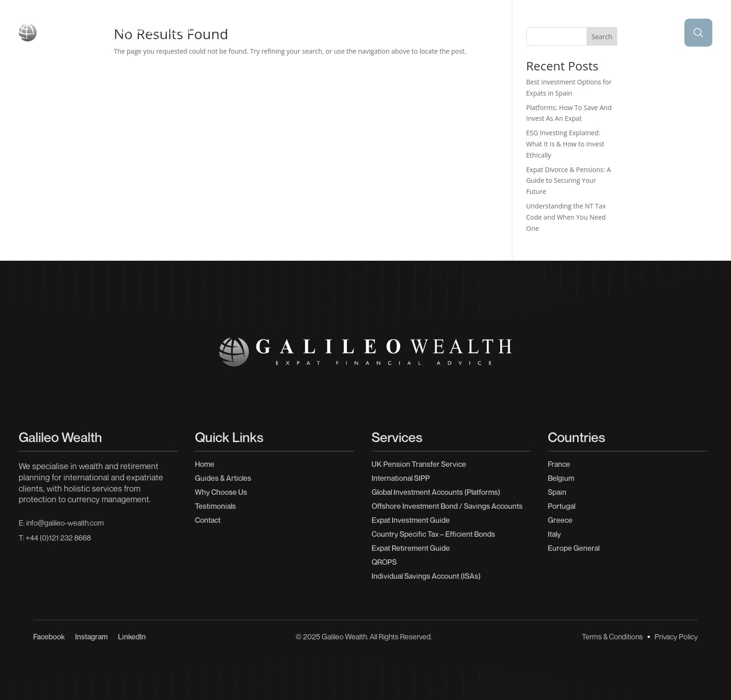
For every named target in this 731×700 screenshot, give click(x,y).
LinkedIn (132, 637)
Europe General (574, 548)
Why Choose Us (573, 76)
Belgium (561, 478)
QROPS (384, 562)
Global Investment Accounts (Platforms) (436, 492)
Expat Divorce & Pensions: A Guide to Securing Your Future (569, 181)
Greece (560, 520)
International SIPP (401, 478)
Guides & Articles (470, 76)
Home (54, 76)
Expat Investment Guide (411, 520)
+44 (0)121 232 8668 (58, 538)
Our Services (152, 76)
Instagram (91, 637)
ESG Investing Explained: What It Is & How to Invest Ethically (565, 144)
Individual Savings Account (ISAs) (426, 576)
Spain (557, 492)
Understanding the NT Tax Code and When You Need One (566, 217)
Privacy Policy (676, 637)
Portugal (562, 506)
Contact (678, 76)
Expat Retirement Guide (411, 548)
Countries (255, 76)
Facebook (49, 637)
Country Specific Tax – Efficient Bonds (433, 534)
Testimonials (365, 76)
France (559, 464)
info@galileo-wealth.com (65, 523)
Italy (554, 534)
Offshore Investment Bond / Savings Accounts (447, 506)
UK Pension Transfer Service (419, 464)
